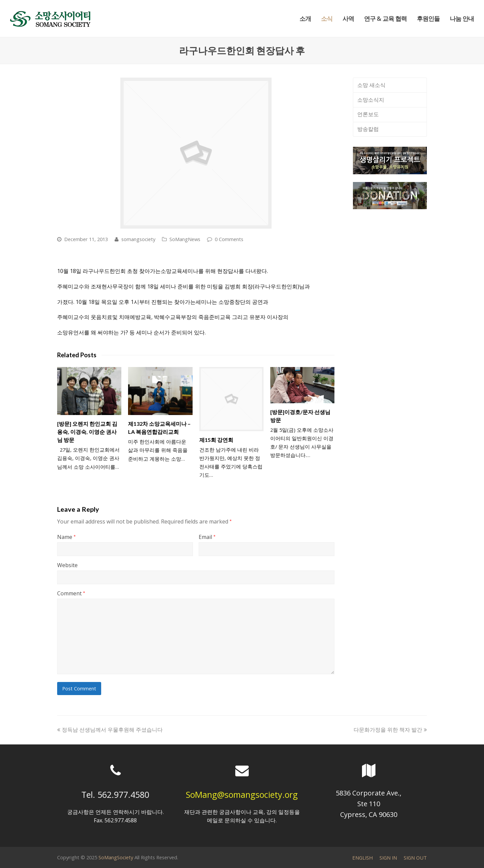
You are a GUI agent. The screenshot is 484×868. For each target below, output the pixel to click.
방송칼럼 (368, 129)
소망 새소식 (371, 85)
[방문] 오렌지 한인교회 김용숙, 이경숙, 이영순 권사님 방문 (87, 432)
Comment (71, 593)
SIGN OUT (415, 858)
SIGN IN (388, 858)
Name (66, 537)
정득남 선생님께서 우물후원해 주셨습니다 (110, 730)
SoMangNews (185, 239)
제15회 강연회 (216, 440)
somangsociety (138, 239)
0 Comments (229, 239)
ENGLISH (362, 858)
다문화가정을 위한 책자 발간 (390, 730)
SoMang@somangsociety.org (242, 794)
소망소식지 (371, 100)
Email (207, 537)
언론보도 (368, 114)
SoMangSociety (116, 857)
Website (67, 565)
